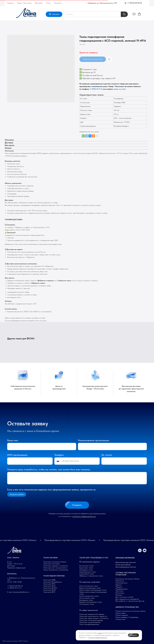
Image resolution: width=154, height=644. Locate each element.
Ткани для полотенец (51, 564)
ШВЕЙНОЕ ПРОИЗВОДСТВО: (127, 607)
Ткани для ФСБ (49, 586)
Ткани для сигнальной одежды (91, 620)
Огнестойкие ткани (87, 598)
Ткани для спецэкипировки (90, 622)
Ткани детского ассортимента (55, 568)
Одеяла (119, 585)
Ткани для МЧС (49, 584)
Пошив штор (120, 619)
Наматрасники (121, 583)
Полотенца (120, 593)
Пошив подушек (122, 615)
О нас (48, 3)
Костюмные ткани (87, 566)
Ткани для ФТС (49, 592)
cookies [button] (100, 633)
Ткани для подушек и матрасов (56, 566)
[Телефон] (140, 552)
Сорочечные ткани (87, 574)
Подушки (119, 587)
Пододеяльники (122, 589)
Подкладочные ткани (88, 572)
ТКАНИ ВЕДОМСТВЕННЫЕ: (54, 576)
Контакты (58, 3)
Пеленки (119, 595)
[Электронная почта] (145, 552)
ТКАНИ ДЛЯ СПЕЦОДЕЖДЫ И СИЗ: (94, 558)
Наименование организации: (94, 440)
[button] (134, 14)
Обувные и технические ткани (91, 576)
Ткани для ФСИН (50, 588)
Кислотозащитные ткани (89, 596)
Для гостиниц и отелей (124, 597)
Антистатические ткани (89, 586)
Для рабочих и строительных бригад (130, 601)
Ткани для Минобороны (52, 582)
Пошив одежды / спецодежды (127, 617)
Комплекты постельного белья (127, 579)
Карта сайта (33, 641)
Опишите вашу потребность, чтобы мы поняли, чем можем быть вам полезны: (49, 469)
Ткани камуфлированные (89, 624)
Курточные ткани (86, 568)
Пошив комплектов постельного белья (130, 611)
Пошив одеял (121, 613)
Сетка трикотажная (123, 565)
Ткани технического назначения (56, 570)
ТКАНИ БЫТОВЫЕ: (51, 558)
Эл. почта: (107, 455)
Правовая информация (16, 568)
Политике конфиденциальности (98, 637)
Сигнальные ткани (87, 604)
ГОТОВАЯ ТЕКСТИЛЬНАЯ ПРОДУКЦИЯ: (126, 574)
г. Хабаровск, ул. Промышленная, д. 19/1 (102, 3)
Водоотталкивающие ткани (90, 588)
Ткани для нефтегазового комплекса (94, 618)
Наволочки (120, 581)
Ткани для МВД (49, 580)
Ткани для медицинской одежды (92, 614)
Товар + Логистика (24, 3)
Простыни (119, 591)
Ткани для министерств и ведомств (93, 616)
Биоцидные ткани (86, 600)
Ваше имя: (13, 440)
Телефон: (59, 455)
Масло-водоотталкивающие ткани (93, 590)
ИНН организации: (17, 455)
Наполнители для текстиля (126, 562)
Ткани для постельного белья (55, 562)
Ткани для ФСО (50, 590)
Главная (10, 3)
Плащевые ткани (86, 570)
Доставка (39, 3)
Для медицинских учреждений (127, 599)
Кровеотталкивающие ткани (91, 602)
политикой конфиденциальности (84, 516)
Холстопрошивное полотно (126, 567)
